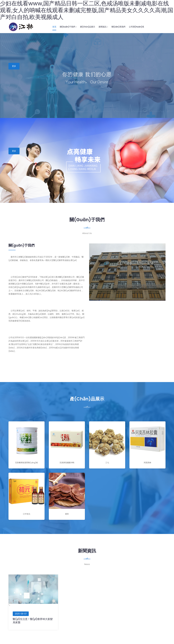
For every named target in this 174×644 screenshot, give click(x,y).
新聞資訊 (103, 27)
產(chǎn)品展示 (88, 27)
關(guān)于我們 (68, 27)
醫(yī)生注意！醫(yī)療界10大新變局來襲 (33, 621)
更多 (14, 66)
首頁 (54, 27)
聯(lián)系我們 (118, 27)
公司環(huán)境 (136, 27)
